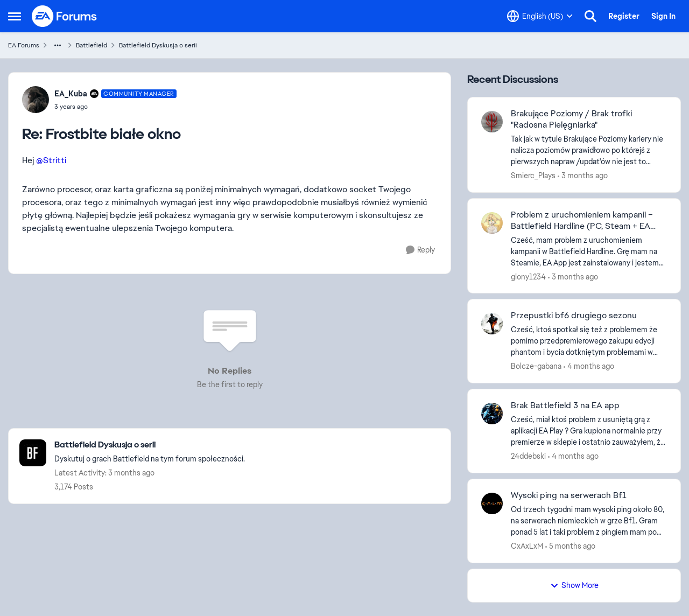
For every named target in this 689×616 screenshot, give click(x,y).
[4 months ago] (589, 366)
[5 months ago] (570, 546)
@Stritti (51, 160)
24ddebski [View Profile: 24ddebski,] (528, 456)
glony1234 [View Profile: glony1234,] (528, 276)
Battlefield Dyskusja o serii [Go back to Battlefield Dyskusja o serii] (158, 45)
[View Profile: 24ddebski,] (492, 414)
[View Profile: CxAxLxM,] (492, 503)
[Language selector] (540, 16)
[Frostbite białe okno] (115, 107)
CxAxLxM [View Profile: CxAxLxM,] (527, 546)
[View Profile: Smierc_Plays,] (492, 122)
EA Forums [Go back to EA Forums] (24, 45)
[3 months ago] (583, 176)
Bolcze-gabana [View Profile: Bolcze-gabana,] (536, 366)
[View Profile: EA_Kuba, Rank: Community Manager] (36, 100)
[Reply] (420, 250)
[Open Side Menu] (15, 16)
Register (624, 16)
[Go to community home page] (65, 16)
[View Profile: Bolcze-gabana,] (492, 324)
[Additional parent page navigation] (58, 45)
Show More (574, 585)
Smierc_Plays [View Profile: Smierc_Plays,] (533, 176)
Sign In (663, 16)
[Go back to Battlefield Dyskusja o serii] (150, 445)
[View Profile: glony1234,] (492, 223)
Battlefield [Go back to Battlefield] (92, 45)
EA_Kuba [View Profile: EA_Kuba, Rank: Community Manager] (71, 94)
